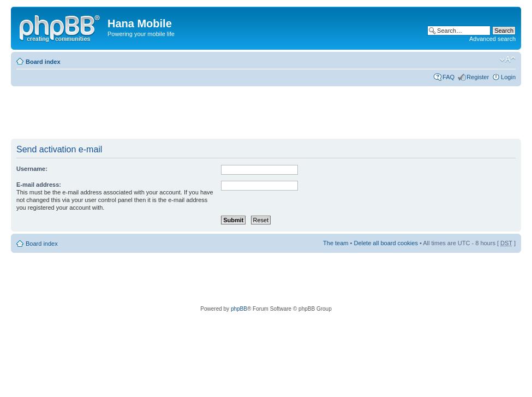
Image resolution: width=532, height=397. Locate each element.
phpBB (239, 309)
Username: (32, 169)
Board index (43, 62)
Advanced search (492, 39)
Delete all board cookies (385, 243)
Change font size (508, 60)
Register (478, 77)
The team (336, 243)
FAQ (449, 77)
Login (508, 77)
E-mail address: (39, 185)
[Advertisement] (210, 113)
